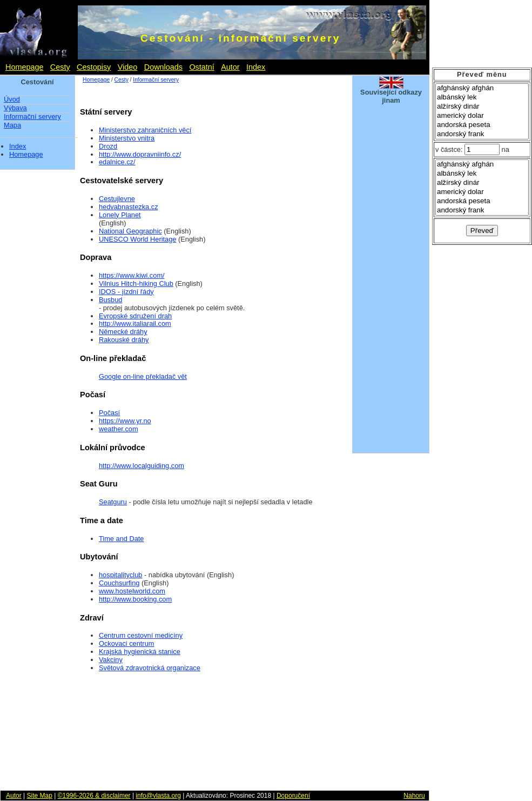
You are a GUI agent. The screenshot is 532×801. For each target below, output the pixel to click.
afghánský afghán (482, 88)
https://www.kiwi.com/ (132, 275)
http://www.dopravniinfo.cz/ (140, 154)
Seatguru (113, 502)
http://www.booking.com (135, 599)
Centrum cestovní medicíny (141, 635)
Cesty (60, 67)
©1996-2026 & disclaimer (94, 796)
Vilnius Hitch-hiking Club (136, 283)
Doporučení (293, 796)
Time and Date (121, 539)
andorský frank (482, 134)
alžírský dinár (482, 107)
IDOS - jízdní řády (126, 292)
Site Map (39, 796)
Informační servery (32, 116)
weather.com (119, 429)
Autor (230, 67)
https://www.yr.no (125, 421)
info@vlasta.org (158, 796)
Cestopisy (94, 67)
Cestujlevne (117, 199)
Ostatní (201, 67)
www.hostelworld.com (132, 591)
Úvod (12, 99)
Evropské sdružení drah (135, 316)
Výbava (15, 108)
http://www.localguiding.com (142, 466)
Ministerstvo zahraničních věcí (145, 130)
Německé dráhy (123, 332)
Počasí (109, 413)
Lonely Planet (120, 215)
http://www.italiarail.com (135, 323)
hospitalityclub (120, 575)
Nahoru (414, 796)
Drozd (108, 146)
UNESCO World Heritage (137, 239)
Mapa (12, 125)
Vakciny (111, 660)
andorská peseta (482, 125)
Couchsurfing (119, 583)
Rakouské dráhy (124, 340)
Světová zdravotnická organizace (150, 668)
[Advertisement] (391, 285)
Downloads (163, 67)
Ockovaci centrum (126, 643)
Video (128, 67)
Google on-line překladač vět (143, 376)
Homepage (24, 67)
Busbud (110, 300)
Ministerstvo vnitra (127, 138)
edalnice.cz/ (117, 162)
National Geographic (130, 231)
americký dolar (482, 116)
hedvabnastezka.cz (129, 207)
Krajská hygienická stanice (140, 652)
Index (256, 67)
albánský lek (482, 98)
